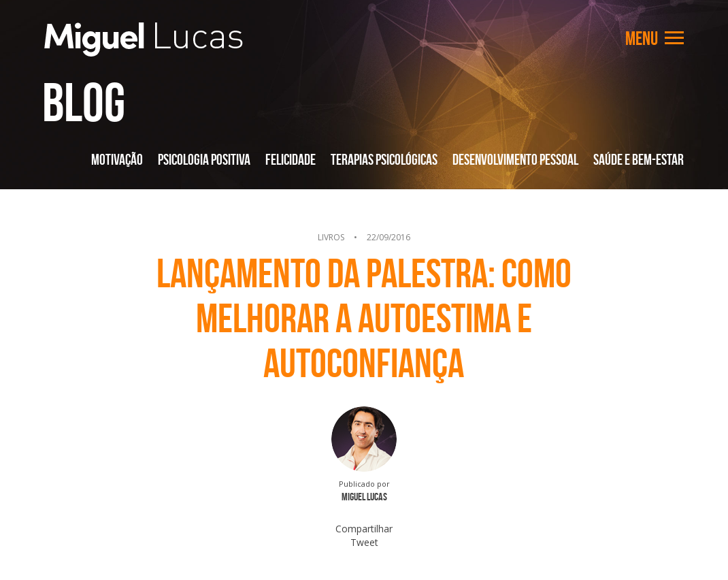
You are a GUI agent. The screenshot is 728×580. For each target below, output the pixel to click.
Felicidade (291, 159)
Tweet (364, 542)
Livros (331, 237)
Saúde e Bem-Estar (639, 159)
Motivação (117, 159)
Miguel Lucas (144, 39)
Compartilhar (364, 529)
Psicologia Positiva (204, 159)
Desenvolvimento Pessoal (515, 159)
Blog (84, 102)
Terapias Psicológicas (384, 159)
